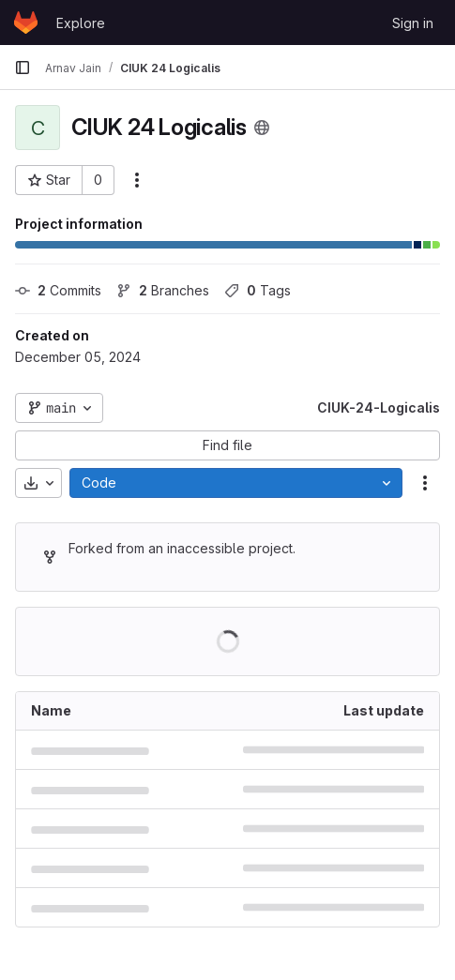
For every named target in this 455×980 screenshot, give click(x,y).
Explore (81, 23)
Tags (258, 290)
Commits (58, 290)
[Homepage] (26, 23)
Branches (163, 290)
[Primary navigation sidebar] (23, 68)
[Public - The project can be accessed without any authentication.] (262, 128)
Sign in (413, 23)
